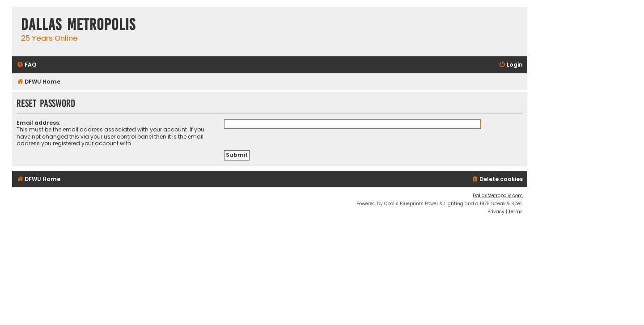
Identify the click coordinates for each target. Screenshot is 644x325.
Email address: (38, 123)
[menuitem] (26, 65)
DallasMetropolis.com (498, 196)
